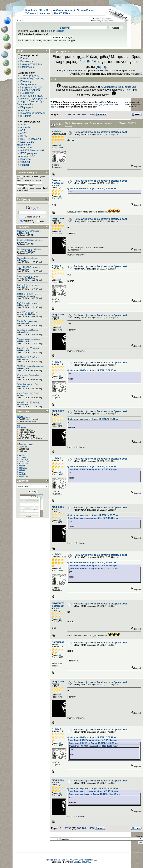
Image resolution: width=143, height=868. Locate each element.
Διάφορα (111, 102)
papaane (22, 472)
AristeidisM (23, 464)
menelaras (23, 476)
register (60, 31)
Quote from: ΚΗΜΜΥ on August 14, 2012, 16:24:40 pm (92, 563)
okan (21, 377)
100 (79, 114)
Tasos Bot (24, 405)
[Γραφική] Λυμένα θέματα (27, 258)
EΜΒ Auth (26, 148)
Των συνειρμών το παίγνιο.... (29, 249)
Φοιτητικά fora (28, 84)
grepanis (23, 242)
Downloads (31, 10)
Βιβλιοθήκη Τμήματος (32, 78)
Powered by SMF (53, 860)
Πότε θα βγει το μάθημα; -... (28, 321)
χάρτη (101, 67)
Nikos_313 (24, 233)
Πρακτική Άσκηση (30, 90)
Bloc (76, 862)
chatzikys (109, 104)
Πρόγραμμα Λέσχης (31, 87)
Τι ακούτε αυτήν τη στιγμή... (28, 276)
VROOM (25, 162)
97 (66, 114)
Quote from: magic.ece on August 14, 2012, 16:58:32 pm (93, 788)
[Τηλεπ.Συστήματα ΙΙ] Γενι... (28, 384)
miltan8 (22, 470)
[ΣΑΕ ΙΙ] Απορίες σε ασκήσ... (29, 303)
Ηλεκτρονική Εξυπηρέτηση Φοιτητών (30, 94)
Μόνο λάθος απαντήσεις (27, 312)
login (49, 31)
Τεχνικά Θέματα (85, 10)
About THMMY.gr (62, 13)
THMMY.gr (56, 102)
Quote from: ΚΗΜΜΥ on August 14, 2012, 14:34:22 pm (92, 189)
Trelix (22, 396)
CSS (89, 862)
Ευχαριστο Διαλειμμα (58, 182)
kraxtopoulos (24, 462)
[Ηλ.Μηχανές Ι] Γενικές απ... (29, 357)
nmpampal (24, 323)
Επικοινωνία (27, 67)
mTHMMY (26, 116)
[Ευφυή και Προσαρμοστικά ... (29, 240)
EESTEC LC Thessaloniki (25, 143)
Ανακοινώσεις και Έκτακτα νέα (119, 87)
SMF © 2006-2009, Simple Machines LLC (80, 860)
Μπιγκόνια (24, 269)
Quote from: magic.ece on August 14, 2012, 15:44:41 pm (93, 419)
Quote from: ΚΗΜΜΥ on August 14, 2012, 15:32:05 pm (92, 370)
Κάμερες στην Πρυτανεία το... (29, 375)
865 (91, 114)
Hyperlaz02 (24, 305)
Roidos (22, 260)
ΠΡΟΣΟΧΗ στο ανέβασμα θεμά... (31, 366)
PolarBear (24, 332)
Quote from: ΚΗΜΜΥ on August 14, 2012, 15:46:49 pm (92, 467)
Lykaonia (22, 457)
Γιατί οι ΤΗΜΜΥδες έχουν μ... (29, 267)
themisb (22, 466)
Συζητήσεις (31, 13)
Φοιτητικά (70, 10)
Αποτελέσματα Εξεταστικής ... (29, 348)
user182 (22, 455)
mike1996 (23, 468)
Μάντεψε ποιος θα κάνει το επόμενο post (77, 107)
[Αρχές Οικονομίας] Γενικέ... (29, 393)
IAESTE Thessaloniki (32, 150)
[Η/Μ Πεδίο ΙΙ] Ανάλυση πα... (29, 294)
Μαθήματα (58, 10)
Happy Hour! (45, 13)
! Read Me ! (45, 10)
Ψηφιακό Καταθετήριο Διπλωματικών (31, 103)
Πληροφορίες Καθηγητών (26, 109)
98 (70, 114)
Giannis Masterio (27, 296)
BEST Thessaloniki (31, 139)
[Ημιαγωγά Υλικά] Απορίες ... (29, 231)
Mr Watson (24, 359)
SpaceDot (26, 159)
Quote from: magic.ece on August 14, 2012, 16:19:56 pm (93, 515)
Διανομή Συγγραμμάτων (33, 99)
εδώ (81, 62)
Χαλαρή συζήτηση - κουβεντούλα (88, 102)
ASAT (23, 133)
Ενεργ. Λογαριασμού (32, 64)
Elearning (26, 81)
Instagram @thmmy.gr (33, 113)
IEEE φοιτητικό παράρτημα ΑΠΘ (27, 155)
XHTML (83, 862)
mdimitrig (24, 287)
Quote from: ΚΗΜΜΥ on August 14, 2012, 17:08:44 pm (92, 737)
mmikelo (22, 474)
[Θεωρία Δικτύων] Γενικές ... (29, 330)
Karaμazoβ (58, 642)
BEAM (24, 136)
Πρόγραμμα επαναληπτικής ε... (30, 339)
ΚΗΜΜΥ (56, 131)
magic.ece (58, 218)
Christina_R (24, 459)
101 (84, 114)
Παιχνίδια (76, 104)
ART (23, 130)
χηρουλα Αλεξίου (27, 251)
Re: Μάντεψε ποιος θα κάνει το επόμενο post (100, 132)
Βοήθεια (94, 62)
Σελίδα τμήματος (30, 76)
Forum (24, 58)
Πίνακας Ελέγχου (27, 172)
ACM (23, 124)
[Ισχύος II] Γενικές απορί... (28, 285)
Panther (25, 165)
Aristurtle (25, 127)
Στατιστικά (23, 411)
